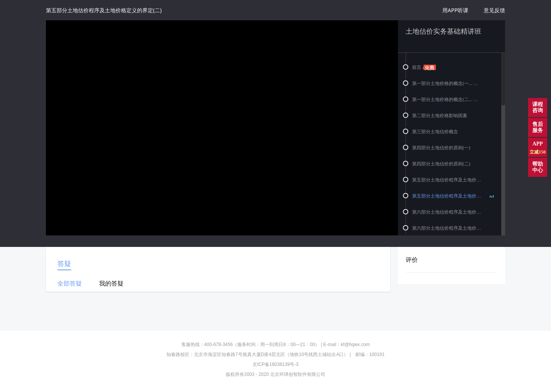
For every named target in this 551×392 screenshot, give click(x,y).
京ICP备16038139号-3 (275, 364)
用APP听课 (455, 10)
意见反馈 (494, 10)
